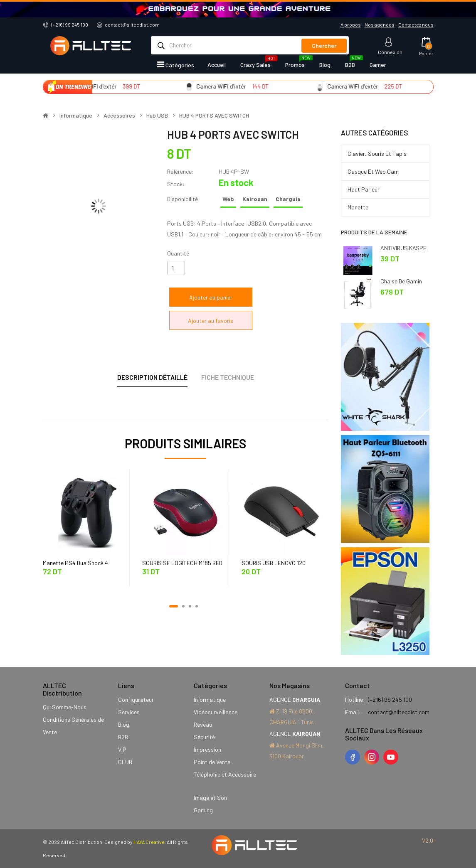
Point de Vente (212, 762)
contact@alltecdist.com (132, 25)
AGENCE (295, 700)
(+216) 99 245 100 (70, 25)
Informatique (76, 116)
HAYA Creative (149, 842)
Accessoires (119, 116)
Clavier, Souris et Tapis (377, 154)
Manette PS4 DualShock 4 (75, 563)
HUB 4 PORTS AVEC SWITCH (214, 116)
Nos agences (380, 25)
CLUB (125, 762)
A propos (351, 25)
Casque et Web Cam (373, 171)
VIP (122, 749)
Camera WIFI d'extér (103, 86)
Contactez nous (416, 25)
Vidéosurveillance (216, 712)
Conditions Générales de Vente (73, 726)
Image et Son (210, 798)
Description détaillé (152, 377)
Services (129, 712)
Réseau (203, 724)
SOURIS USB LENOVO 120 (274, 563)
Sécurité (204, 737)
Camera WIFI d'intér (233, 86)
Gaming (203, 810)
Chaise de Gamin (401, 281)
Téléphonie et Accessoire (225, 774)
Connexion (390, 52)
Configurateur (136, 700)
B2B (123, 737)
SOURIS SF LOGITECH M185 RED (182, 563)
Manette (358, 207)
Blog (124, 724)
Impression (207, 749)
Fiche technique (228, 377)
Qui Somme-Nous (65, 707)
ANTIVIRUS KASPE (403, 248)
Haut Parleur (364, 189)
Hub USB (157, 116)
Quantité (178, 253)
